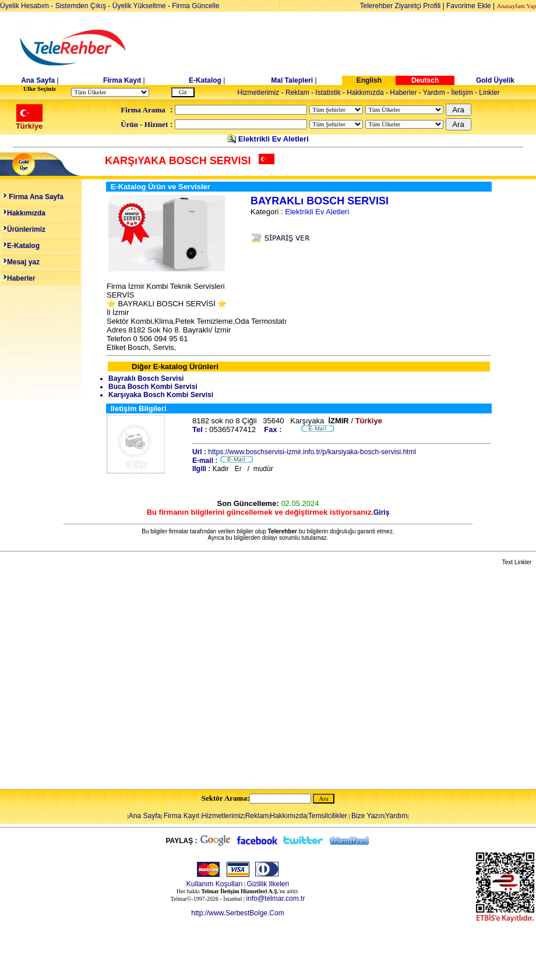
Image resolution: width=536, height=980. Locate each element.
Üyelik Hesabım (24, 6)
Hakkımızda (365, 93)
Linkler (489, 93)
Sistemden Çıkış (81, 6)
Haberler (403, 93)
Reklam (297, 93)
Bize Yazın (368, 816)
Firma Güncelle (195, 6)
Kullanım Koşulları (215, 884)
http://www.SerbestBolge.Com (237, 913)
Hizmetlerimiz (258, 93)
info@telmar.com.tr (276, 898)
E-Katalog (205, 80)
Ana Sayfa (38, 80)
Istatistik (328, 93)
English (369, 80)
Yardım (434, 93)
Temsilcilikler (328, 816)
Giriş (381, 512)
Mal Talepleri (292, 80)
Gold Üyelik (495, 80)
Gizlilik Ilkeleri (268, 884)
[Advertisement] (109, 678)
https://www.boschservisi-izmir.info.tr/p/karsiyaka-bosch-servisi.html (312, 452)
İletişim (462, 93)
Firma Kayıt (122, 80)
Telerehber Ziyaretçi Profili (401, 6)
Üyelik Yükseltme (139, 6)
